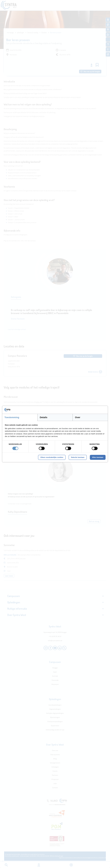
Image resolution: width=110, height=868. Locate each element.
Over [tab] (78, 417)
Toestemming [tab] (12, 417)
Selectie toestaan (78, 457)
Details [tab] (44, 417)
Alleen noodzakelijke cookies (52, 457)
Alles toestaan (98, 457)
